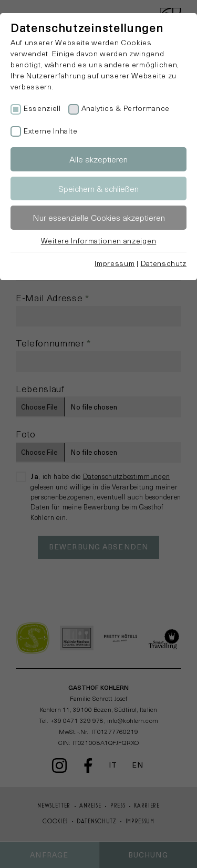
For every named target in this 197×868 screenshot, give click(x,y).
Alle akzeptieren (98, 159)
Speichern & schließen (98, 188)
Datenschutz (164, 263)
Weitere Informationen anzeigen (98, 241)
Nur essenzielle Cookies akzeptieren (99, 217)
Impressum (115, 263)
